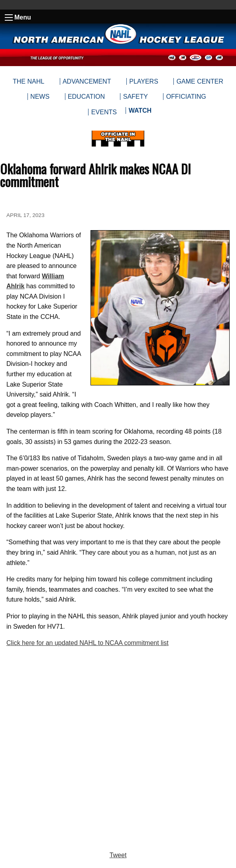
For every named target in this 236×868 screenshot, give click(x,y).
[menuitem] (140, 112)
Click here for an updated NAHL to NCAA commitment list (88, 643)
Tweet (118, 855)
